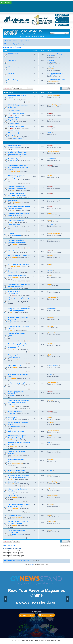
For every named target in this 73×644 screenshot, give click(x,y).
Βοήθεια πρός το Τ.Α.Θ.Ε (16, 431)
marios (12, 116)
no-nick (14, 137)
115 (29, 281)
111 (19, 281)
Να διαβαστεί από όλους (16, 126)
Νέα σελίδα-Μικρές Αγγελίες (17, 251)
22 (21, 486)
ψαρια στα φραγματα (15, 271)
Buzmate (58, 640)
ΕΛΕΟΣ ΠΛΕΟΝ (13, 496)
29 (23, 408)
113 (24, 281)
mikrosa (50, 460)
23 (23, 486)
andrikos (12, 273)
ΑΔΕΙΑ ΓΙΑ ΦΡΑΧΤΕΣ (15, 411)
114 (27, 281)
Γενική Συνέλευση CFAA (16, 220)
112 (22, 281)
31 (27, 408)
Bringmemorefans (15, 427)
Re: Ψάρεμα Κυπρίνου (53, 67)
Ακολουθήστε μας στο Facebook (62, 15)
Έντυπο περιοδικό (27, 615)
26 (30, 486)
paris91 (12, 420)
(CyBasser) (15, 359)
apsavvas (14, 498)
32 (30, 408)
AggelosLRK (13, 379)
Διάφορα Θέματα (15, 111)
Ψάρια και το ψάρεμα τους (17, 67)
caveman (51, 69)
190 (19, 184)
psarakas (51, 256)
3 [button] (65, 88)
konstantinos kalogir (17, 464)
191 (22, 184)
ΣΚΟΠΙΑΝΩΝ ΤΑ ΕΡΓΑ (15, 366)
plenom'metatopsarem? (55, 105)
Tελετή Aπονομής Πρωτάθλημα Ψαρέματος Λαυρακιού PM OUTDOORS (18, 346)
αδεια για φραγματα (15, 146)
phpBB (32, 564)
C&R (13, 191)
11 (27, 467)
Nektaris (12, 396)
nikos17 (14, 227)
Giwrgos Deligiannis (53, 366)
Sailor (50, 443)
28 (21, 408)
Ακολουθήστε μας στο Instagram (62, 18)
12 (30, 467)
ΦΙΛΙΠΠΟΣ (12, 413)
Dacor (44, 640)
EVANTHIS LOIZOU (53, 96)
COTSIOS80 (15, 337)
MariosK (12, 109)
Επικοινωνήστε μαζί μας (62, 25)
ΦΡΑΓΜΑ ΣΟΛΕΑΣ (14, 225)
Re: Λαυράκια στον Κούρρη (54, 54)
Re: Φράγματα (51, 60)
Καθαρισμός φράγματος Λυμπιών (19, 383)
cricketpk (12, 493)
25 (27, 486)
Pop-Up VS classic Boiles (16, 470)
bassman (51, 176)
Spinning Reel (13, 418)
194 (29, 184)
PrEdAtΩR (12, 197)
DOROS (50, 470)
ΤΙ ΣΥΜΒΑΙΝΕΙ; (13, 159)
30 (25, 408)
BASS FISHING (13, 54)
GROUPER (51, 56)
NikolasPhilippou (16, 236)
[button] (69, 88)
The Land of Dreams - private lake (19, 256)
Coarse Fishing (13, 80)
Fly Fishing (12, 73)
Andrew (50, 133)
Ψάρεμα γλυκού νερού (12, 47)
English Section (13, 120)
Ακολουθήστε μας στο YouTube (62, 22)
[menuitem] (15, 41)
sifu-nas (50, 489)
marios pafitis (13, 447)
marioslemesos (14, 148)
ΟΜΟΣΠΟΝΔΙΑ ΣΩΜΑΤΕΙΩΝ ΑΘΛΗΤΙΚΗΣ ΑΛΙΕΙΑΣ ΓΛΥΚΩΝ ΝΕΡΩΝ (18, 167)
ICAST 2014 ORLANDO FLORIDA (19, 264)
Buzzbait (11, 234)
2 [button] (63, 88)
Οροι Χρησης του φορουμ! (17, 114)
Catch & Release (13, 482)
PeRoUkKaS (15, 278)
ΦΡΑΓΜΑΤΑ (12, 60)
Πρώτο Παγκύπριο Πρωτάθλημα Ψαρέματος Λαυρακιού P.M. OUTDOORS (19, 402)
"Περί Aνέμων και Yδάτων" (17, 276)
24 (25, 486)
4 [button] (67, 88)
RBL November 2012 (15, 515)
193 (27, 184)
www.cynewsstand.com (37, 602)
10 (25, 467)
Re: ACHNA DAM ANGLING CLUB (56, 80)
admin (11, 100)
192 (24, 184)
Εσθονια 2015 (13, 200)
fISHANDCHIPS (52, 298)
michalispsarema (53, 82)
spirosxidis (13, 322)
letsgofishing (51, 62)
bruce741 (51, 374)
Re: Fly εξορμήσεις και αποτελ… (55, 73)
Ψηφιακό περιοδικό (46, 615)
